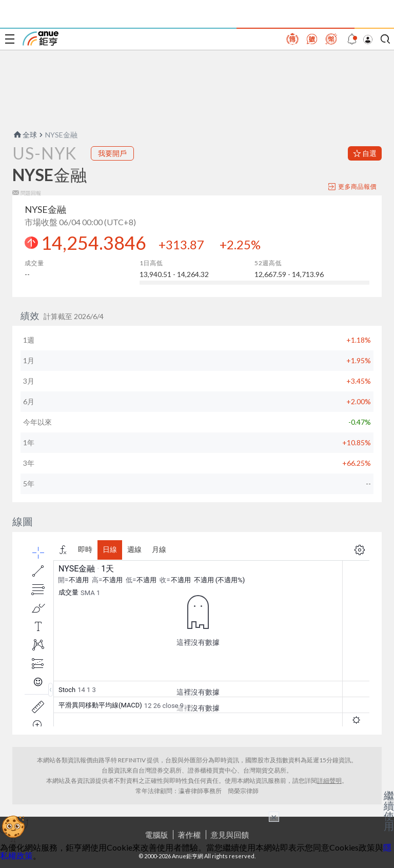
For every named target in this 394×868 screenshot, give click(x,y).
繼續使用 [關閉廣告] (389, 811)
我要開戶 (112, 153)
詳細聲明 (329, 781)
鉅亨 (41, 38)
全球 (25, 135)
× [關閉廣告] (274, 817)
